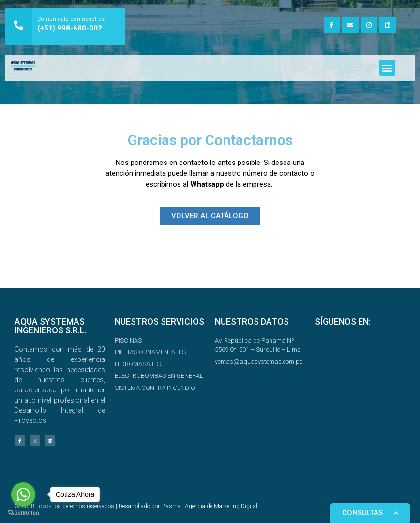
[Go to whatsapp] (23, 494)
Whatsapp (207, 184)
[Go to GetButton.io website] (23, 513)
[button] (387, 68)
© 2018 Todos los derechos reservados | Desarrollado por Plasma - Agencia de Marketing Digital (136, 506)
